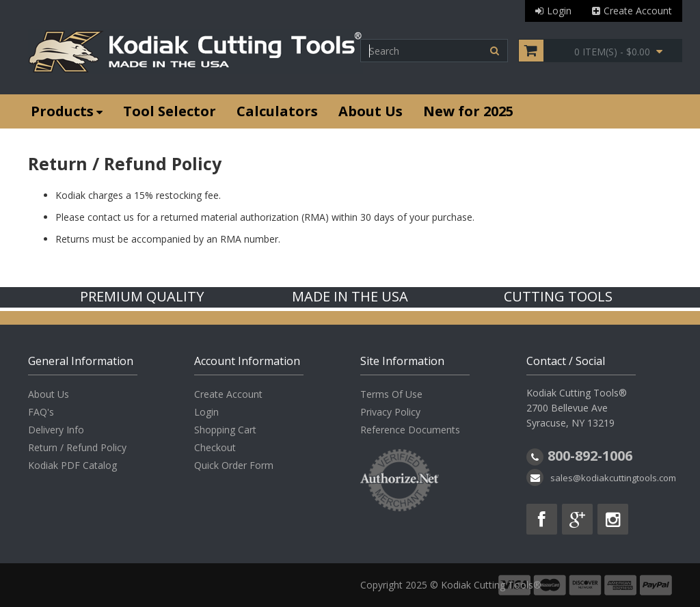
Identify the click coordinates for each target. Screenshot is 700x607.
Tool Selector (170, 111)
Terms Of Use (391, 394)
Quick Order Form (234, 465)
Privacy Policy (390, 412)
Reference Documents (410, 430)
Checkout (215, 447)
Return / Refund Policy (77, 447)
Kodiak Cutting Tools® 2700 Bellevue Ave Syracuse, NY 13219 (577, 408)
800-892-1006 (590, 456)
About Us (371, 111)
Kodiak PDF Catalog (72, 465)
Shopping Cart (225, 430)
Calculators (277, 111)
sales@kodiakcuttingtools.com (613, 478)
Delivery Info (56, 430)
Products (67, 111)
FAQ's (41, 412)
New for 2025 (468, 111)
